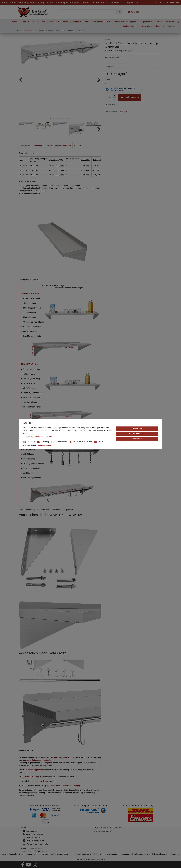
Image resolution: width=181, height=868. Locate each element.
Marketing (45, 442)
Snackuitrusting (173, 22)
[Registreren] (131, 2)
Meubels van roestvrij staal (125, 22)
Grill (35, 22)
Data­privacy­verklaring (60, 854)
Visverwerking (173, 26)
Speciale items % (129, 26)
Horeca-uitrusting (50, 22)
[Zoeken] (119, 12)
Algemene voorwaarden (110, 854)
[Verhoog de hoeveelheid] (114, 96)
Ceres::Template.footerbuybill (103, 831)
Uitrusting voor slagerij (152, 26)
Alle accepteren (137, 428)
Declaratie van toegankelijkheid (85, 854)
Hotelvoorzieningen (71, 22)
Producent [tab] (78, 145)
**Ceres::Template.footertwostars (34, 851)
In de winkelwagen (130, 98)
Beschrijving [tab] (25, 145)
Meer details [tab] (39, 145)
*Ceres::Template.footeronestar (33, 849)
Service (24, 828)
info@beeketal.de (33, 831)
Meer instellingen (45, 445)
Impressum (44, 854)
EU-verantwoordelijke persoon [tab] (59, 145)
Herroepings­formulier (28, 854)
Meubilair (41, 31)
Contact (126, 854)
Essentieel (31, 442)
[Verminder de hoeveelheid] (114, 99)
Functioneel (31, 445)
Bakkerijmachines (19, 22)
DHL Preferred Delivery (82, 442)
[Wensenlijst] (162, 2)
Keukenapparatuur (100, 22)
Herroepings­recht (10, 854)
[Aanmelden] (113, 2)
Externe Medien (61, 442)
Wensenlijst (111, 105)
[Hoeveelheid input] (110, 98)
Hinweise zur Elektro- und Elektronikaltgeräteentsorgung (155, 854)
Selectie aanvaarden (137, 434)
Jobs (87, 22)
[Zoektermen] (89, 12)
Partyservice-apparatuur (150, 22)
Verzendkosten (123, 111)
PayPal (100, 442)
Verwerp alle (137, 439)
